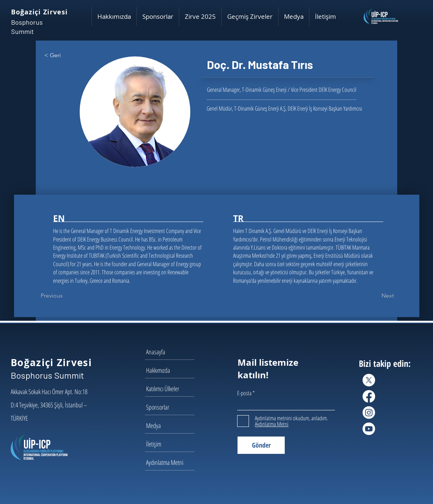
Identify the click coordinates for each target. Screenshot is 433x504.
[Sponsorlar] (172, 407)
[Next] (375, 296)
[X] (369, 380)
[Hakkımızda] (172, 370)
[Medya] (172, 425)
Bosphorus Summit (47, 375)
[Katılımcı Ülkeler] (172, 389)
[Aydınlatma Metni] (172, 462)
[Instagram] (369, 413)
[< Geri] (69, 55)
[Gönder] (261, 445)
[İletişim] (172, 444)
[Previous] (65, 296)
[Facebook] (369, 396)
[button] (114, 17)
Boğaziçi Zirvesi (39, 12)
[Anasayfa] (172, 352)
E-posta (244, 393)
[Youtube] (369, 429)
